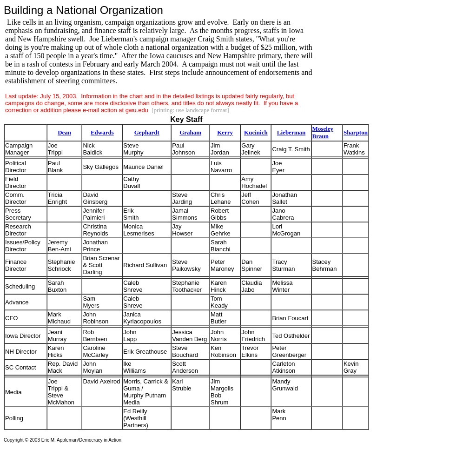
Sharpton (356, 132)
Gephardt (147, 132)
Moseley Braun (323, 132)
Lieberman (291, 132)
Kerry (225, 132)
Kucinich (256, 132)
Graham (190, 132)
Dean (64, 132)
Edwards (102, 132)
